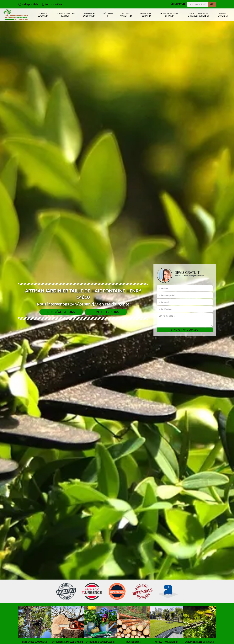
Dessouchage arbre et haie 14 (170, 15)
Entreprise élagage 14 (43, 15)
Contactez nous (106, 312)
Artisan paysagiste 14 (126, 15)
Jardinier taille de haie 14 (146, 15)
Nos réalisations (61, 312)
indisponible (28, 4)
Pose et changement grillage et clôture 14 (198, 15)
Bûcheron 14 (108, 15)
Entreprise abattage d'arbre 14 (65, 15)
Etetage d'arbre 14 (223, 15)
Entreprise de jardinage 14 (89, 15)
